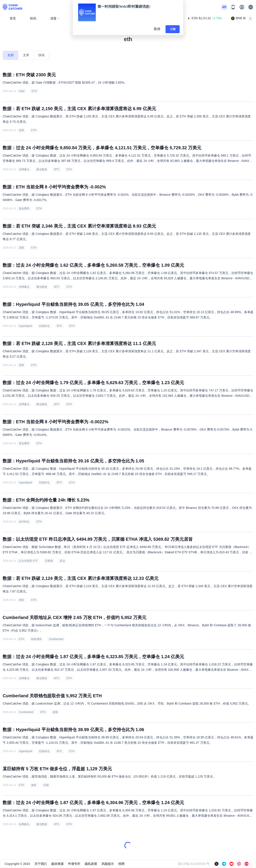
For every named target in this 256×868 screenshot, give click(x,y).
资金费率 (24, 209)
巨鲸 (46, 785)
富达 (62, 561)
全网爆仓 (24, 169)
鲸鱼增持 (36, 639)
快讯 (33, 18)
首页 (13, 18)
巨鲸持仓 (44, 326)
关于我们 (41, 864)
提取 (55, 712)
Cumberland (56, 639)
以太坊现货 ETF (28, 561)
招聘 (121, 864)
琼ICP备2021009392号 (194, 864)
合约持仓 (24, 522)
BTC (57, 169)
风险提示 (108, 864)
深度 (55, 18)
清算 (21, 130)
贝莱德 (49, 561)
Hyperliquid (25, 326)
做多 (34, 785)
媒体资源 (57, 864)
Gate (22, 91)
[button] (251, 7)
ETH (34, 91)
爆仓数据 (42, 169)
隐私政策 (91, 864)
